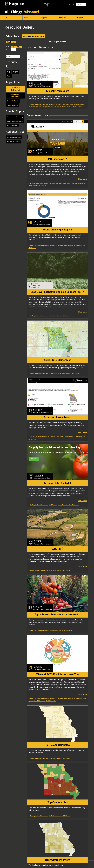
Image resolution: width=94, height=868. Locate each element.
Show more (51, 154)
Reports (44, 18)
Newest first (17, 50)
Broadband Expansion (15, 124)
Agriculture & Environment (34, 39)
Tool (9, 79)
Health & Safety (13, 104)
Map (9, 74)
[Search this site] (81, 4)
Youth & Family (13, 108)
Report (16, 74)
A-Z (14, 52)
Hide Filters (11, 45)
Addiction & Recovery (15, 120)
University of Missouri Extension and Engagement (47, 849)
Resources (63, 18)
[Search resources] (22, 59)
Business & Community (15, 98)
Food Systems (12, 128)
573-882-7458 (72, 858)
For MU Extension (14, 144)
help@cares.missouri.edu (81, 839)
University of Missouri (27, 863)
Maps (26, 18)
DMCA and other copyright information (56, 863)
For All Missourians (14, 140)
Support (80, 18)
